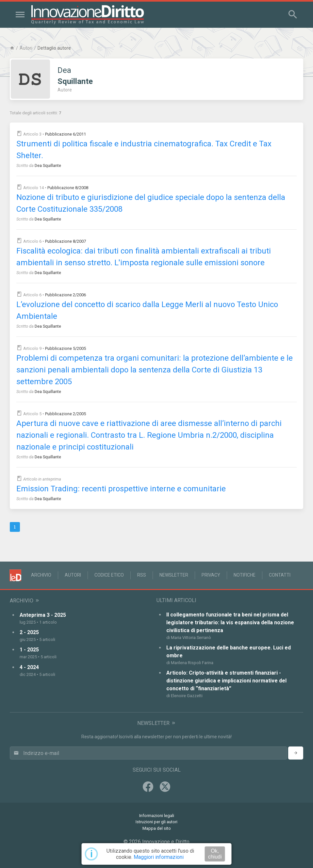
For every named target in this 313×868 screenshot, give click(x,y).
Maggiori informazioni (159, 857)
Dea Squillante (48, 165)
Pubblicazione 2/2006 (66, 295)
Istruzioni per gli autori (156, 822)
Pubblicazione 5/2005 (66, 348)
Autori (26, 48)
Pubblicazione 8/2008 (68, 188)
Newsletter (174, 575)
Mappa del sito (157, 828)
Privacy (211, 575)
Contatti (280, 575)
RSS (142, 575)
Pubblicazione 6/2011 (66, 134)
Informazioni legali (157, 816)
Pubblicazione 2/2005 (66, 414)
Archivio (41, 575)
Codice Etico (109, 575)
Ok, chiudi (215, 854)
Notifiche (245, 575)
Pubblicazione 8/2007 (66, 241)
